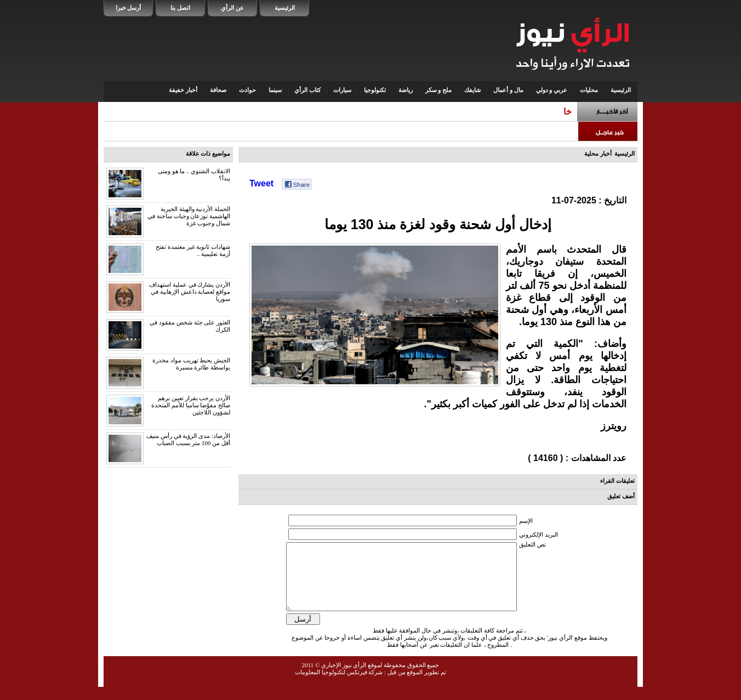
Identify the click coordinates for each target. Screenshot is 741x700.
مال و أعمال (508, 90)
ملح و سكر (439, 90)
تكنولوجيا (375, 90)
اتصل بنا (180, 8)
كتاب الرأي (307, 90)
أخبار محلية (598, 153)
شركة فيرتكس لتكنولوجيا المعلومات (339, 685)
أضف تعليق (621, 496)
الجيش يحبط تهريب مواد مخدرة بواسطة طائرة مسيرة (191, 364)
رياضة (406, 90)
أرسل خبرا (129, 8)
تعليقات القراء (617, 481)
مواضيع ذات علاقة (208, 153)
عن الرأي (232, 8)
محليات (589, 90)
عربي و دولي (552, 90)
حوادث (247, 90)
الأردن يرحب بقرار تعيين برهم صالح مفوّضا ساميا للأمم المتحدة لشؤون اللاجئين (191, 405)
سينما (275, 90)
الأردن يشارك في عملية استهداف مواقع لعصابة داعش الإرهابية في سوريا (190, 292)
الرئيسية (285, 8)
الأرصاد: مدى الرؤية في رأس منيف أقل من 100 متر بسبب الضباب (188, 439)
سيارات (342, 90)
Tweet (261, 183)
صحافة (218, 90)
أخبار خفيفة (183, 90)
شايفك (472, 90)
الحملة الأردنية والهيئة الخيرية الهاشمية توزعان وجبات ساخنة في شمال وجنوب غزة (189, 216)
